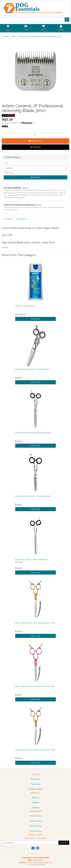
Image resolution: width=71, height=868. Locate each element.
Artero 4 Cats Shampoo (25, 306)
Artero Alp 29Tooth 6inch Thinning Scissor (33, 496)
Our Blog (35, 803)
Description (8, 219)
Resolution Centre (36, 789)
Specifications (22, 219)
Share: (8, 115)
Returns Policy (35, 826)
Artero (14, 36)
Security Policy (36, 831)
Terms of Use (36, 816)
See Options (35, 319)
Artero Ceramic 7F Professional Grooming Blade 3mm (40, 36)
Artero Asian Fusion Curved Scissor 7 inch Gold (35, 750)
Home (6, 36)
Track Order (35, 784)
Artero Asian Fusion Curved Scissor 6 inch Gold (35, 623)
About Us (36, 798)
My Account (36, 779)
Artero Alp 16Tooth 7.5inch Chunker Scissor (33, 433)
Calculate (36, 177)
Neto (44, 865)
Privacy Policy (36, 821)
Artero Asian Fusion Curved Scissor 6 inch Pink (35, 686)
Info (34, 123)
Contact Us (35, 808)
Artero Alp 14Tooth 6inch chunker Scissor (33, 369)
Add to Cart (35, 141)
